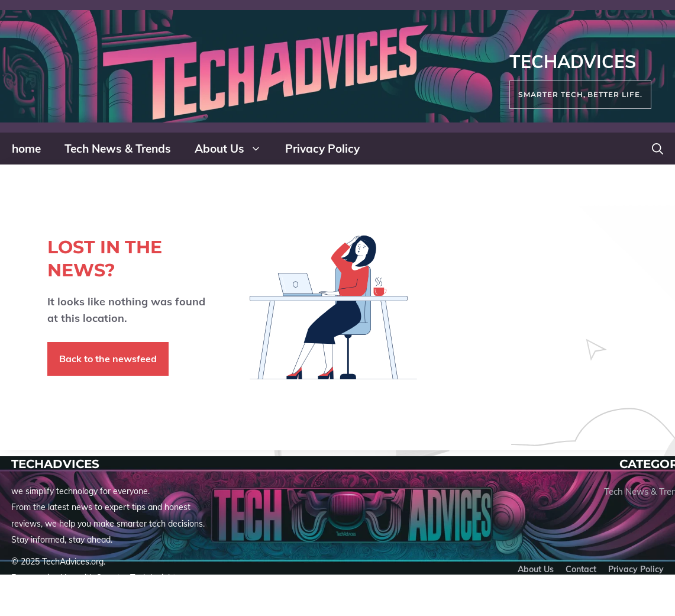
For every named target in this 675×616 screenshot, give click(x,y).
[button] (658, 149)
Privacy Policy (322, 149)
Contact (581, 569)
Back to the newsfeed (108, 359)
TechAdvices (573, 62)
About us (536, 569)
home (26, 149)
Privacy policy (636, 569)
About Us (234, 149)
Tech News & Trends (118, 149)
